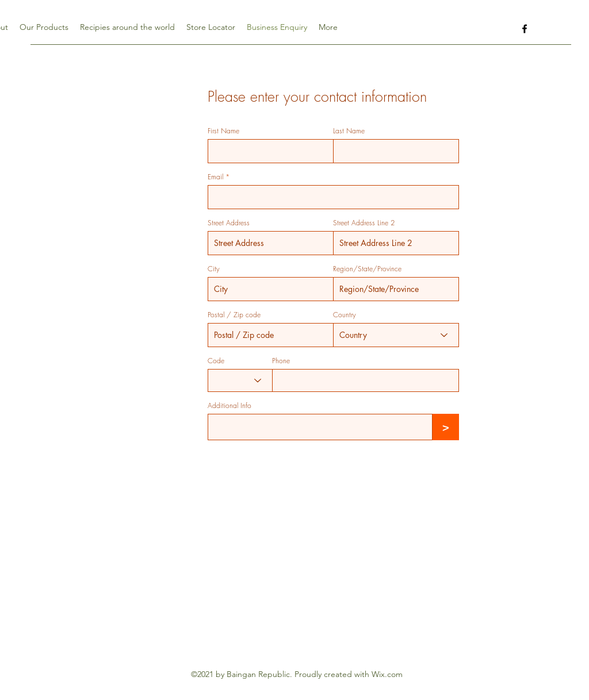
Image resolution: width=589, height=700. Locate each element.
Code (216, 361)
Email (215, 177)
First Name (223, 131)
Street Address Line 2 (364, 223)
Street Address (229, 223)
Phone (281, 361)
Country (345, 315)
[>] (446, 427)
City (214, 269)
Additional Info (230, 406)
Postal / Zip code (234, 315)
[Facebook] (525, 29)
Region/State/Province (367, 269)
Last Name (349, 131)
